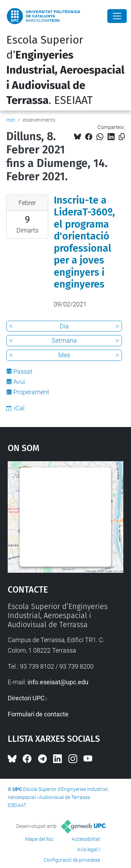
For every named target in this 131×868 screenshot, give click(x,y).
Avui (19, 382)
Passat (23, 371)
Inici (11, 120)
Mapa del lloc (39, 839)
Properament (31, 392)
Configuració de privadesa (72, 860)
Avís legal (87, 850)
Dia (64, 326)
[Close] (117, 16)
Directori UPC (26, 698)
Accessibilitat (86, 839)
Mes (64, 355)
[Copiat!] (122, 137)
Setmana (64, 340)
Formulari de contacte (38, 714)
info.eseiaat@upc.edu (58, 682)
